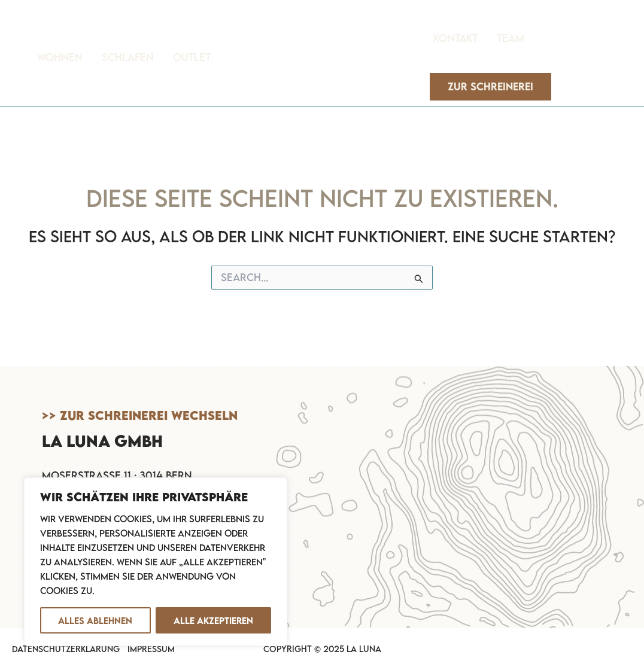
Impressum (151, 649)
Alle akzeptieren (213, 620)
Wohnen (60, 57)
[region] (156, 562)
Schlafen (128, 57)
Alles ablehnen (95, 620)
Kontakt (455, 38)
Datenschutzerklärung (66, 649)
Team (511, 38)
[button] (490, 87)
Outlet (192, 57)
